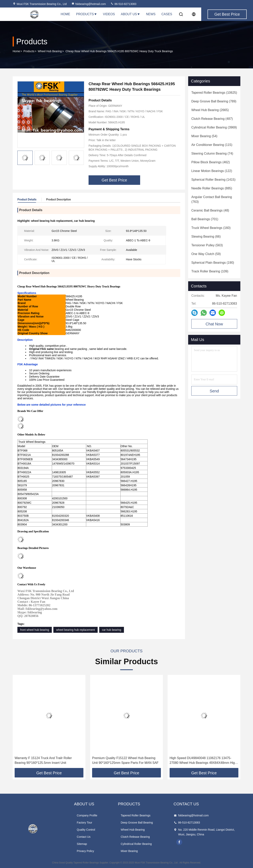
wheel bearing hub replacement (75, 630)
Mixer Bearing (129, 851)
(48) (210, 210)
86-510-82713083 (123, 4)
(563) (207, 245)
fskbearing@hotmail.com (89, 4)
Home (65, 14)
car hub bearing (112, 630)
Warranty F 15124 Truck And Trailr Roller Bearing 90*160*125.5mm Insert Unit (43, 760)
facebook (179, 842)
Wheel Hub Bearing (50, 51)
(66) (206, 237)
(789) (214, 101)
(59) (206, 254)
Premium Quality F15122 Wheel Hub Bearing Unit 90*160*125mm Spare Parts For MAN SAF (125, 760)
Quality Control (86, 830)
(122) (212, 171)
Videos (109, 14)
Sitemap (82, 844)
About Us (130, 14)
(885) (212, 188)
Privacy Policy (85, 851)
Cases (167, 14)
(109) (210, 271)
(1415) (213, 180)
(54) (204, 136)
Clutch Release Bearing (135, 837)
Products (87, 14)
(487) (212, 119)
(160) (211, 228)
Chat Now (214, 324)
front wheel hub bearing (35, 630)
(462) (211, 162)
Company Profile (87, 815)
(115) (212, 145)
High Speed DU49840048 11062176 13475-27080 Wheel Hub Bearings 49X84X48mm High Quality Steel (203, 761)
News (151, 14)
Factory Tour (85, 823)
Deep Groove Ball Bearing (137, 823)
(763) (212, 199)
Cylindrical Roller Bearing (136, 844)
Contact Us (84, 837)
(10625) (214, 93)
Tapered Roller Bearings (136, 815)
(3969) (214, 127)
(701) (205, 219)
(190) (213, 263)
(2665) (210, 110)
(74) (212, 153)
